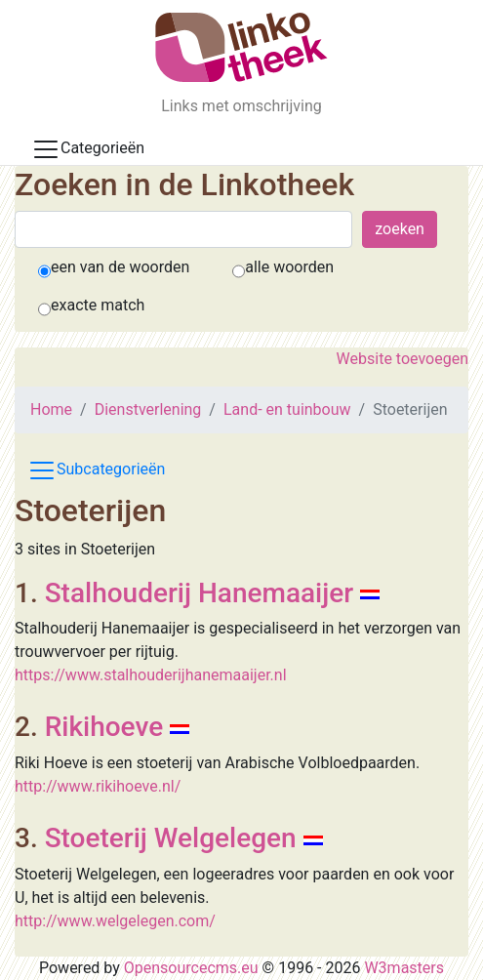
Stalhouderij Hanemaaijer (200, 593)
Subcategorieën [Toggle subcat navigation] (96, 470)
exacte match (98, 305)
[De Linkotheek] (241, 47)
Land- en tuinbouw (287, 409)
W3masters (404, 968)
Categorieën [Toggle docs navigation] (88, 149)
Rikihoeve (104, 727)
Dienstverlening (148, 409)
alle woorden (289, 267)
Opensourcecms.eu (191, 968)
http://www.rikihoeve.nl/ (98, 786)
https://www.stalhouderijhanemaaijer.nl (151, 675)
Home (51, 409)
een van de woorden (120, 267)
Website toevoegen (402, 359)
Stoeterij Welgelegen (171, 838)
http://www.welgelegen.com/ (115, 921)
